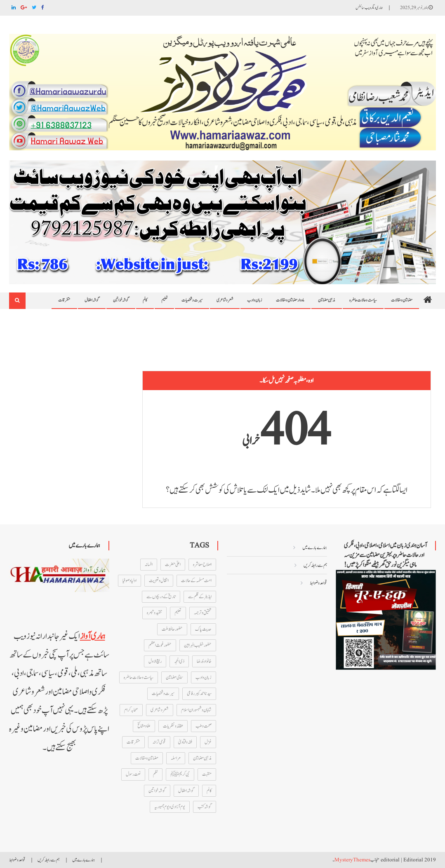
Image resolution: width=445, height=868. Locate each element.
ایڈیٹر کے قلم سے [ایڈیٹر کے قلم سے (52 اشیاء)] (200, 597)
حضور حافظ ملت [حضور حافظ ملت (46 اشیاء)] (172, 629)
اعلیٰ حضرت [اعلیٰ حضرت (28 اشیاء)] (173, 564)
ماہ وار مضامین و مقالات (290, 300)
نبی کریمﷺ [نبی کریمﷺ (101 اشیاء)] (180, 774)
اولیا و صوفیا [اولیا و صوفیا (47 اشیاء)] (129, 580)
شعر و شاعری (225, 300)
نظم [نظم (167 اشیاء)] (155, 774)
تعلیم (164, 300)
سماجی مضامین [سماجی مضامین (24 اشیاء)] (174, 677)
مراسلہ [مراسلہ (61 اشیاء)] (176, 758)
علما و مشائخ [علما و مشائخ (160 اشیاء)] (144, 726)
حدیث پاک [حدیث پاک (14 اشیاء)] (203, 629)
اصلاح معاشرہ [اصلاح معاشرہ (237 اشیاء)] (202, 564)
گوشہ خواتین (121, 300)
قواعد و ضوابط (318, 583)
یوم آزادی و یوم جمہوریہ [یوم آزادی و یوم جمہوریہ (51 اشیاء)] (170, 807)
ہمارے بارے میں (315, 547)
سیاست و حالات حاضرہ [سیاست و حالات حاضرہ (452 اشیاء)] (139, 677)
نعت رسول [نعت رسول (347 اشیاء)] (133, 774)
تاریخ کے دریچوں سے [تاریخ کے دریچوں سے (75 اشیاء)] (161, 597)
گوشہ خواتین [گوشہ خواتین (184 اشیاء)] (157, 791)
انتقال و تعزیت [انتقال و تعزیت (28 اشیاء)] (159, 580)
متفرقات (64, 300)
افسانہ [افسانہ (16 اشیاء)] (149, 564)
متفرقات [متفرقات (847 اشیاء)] (133, 742)
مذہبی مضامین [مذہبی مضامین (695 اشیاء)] (202, 758)
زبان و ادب (254, 300)
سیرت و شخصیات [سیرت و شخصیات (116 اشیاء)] (163, 693)
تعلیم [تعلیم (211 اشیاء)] (178, 613)
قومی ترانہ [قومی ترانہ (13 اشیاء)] (159, 742)
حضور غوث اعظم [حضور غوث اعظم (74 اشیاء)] (160, 645)
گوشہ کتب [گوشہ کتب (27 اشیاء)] (205, 807)
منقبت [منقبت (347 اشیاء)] (207, 774)
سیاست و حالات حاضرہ (363, 300)
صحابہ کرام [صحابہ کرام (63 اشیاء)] (131, 710)
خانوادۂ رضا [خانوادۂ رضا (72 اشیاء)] (204, 661)
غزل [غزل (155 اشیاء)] (208, 742)
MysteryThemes (352, 860)
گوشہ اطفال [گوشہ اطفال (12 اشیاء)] (186, 791)
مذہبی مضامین (327, 300)
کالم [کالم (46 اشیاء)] (209, 791)
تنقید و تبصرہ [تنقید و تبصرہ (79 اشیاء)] (154, 613)
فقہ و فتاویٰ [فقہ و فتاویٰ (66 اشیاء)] (185, 742)
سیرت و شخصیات (192, 300)
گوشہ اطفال (92, 300)
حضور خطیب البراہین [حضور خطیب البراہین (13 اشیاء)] (198, 645)
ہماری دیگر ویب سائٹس (369, 8)
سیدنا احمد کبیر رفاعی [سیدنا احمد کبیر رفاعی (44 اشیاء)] (199, 693)
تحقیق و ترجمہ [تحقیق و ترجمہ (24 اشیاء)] (203, 613)
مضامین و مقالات (402, 300)
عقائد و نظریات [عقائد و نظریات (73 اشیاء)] (173, 726)
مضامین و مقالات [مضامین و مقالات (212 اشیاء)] (147, 758)
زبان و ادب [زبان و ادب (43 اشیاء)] (204, 677)
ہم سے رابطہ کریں (315, 565)
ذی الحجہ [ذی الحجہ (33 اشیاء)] (179, 661)
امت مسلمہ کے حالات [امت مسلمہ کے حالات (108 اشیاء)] (196, 580)
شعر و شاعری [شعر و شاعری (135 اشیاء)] (160, 710)
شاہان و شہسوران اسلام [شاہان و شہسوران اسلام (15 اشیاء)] (196, 710)
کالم (145, 300)
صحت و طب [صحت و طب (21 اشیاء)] (204, 726)
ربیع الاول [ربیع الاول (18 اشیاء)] (155, 661)
